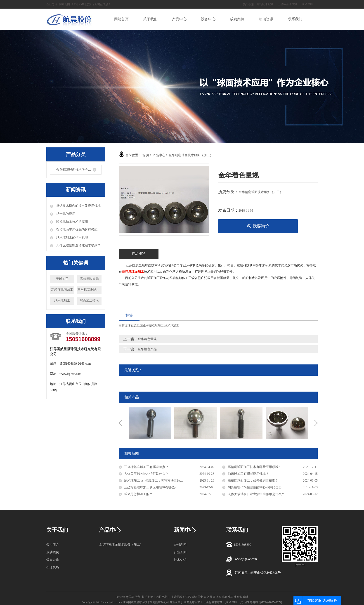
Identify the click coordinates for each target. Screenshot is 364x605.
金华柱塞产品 (147, 349)
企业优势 (53, 568)
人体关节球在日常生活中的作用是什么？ (256, 494)
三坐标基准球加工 (289, 4)
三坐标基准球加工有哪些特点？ (146, 467)
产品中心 (159, 155)
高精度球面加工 (266, 4)
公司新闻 (180, 545)
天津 (213, 597)
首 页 (146, 155)
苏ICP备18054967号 (271, 602)
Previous (120, 423)
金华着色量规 (147, 339)
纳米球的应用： (67, 214)
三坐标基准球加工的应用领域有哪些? (150, 487)
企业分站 (52, 4)
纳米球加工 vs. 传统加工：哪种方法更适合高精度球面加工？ (166, 481)
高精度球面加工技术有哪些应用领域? (254, 467)
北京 (225, 597)
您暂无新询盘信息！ (99, 4)
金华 (240, 597)
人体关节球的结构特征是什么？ (146, 474)
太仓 (206, 597)
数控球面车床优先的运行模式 (76, 230)
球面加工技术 (89, 301)
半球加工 (62, 279)
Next (316, 423)
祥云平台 (135, 597)
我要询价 (258, 226)
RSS (74, 4)
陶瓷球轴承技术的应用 (72, 222)
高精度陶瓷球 (89, 279)
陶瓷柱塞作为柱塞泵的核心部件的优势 (255, 487)
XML (82, 4)
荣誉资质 (53, 560)
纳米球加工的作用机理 (72, 238)
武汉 (194, 597)
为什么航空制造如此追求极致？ (78, 245)
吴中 (200, 597)
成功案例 (53, 552)
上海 (219, 597)
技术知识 (180, 560)
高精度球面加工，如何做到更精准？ (253, 481)
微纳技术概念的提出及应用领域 (78, 206)
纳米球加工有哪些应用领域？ (248, 474)
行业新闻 (180, 552)
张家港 (232, 597)
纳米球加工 (309, 4)
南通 (246, 597)
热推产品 (162, 597)
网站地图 (64, 4)
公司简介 (53, 545)
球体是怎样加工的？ (138, 494)
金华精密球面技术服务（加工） (78, 170)
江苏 (188, 597)
